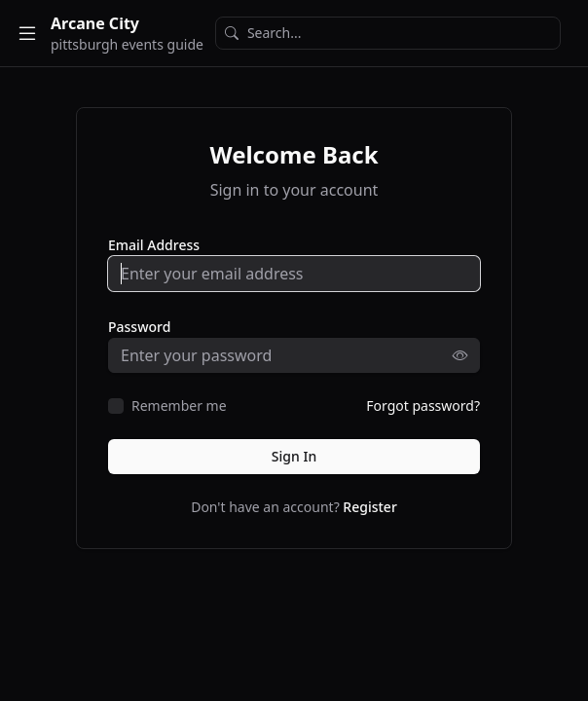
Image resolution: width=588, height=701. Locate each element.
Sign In (294, 456)
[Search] (388, 33)
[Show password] (466, 355)
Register (369, 507)
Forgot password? (423, 406)
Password (139, 327)
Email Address (154, 245)
